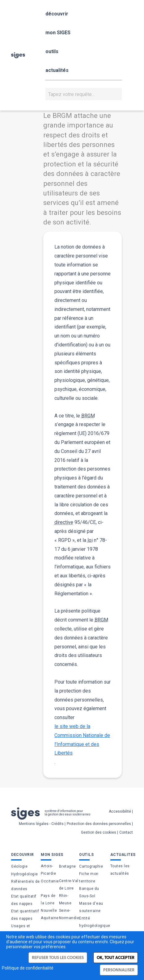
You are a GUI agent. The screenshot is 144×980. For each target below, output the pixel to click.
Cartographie (91, 866)
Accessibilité (120, 811)
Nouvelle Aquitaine (50, 914)
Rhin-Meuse (65, 899)
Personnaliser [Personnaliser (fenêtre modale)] (119, 970)
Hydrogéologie (25, 874)
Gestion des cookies (99, 832)
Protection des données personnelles (99, 824)
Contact (126, 832)
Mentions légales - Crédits (41, 824)
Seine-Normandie (69, 914)
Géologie (19, 866)
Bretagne (68, 866)
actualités (57, 70)
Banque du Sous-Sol (89, 892)
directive (64, 522)
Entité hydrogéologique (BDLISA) (95, 926)
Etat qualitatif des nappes (24, 900)
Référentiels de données (25, 885)
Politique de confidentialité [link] (28, 968)
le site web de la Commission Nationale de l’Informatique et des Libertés (82, 740)
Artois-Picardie (48, 870)
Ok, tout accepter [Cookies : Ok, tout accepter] (116, 958)
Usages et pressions (21, 930)
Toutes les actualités (120, 870)
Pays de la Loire (48, 899)
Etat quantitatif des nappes (25, 915)
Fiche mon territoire (89, 877)
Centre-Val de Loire (69, 885)
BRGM (88, 416)
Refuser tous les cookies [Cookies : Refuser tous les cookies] (58, 958)
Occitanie (50, 881)
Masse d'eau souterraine (91, 907)
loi (90, 540)
